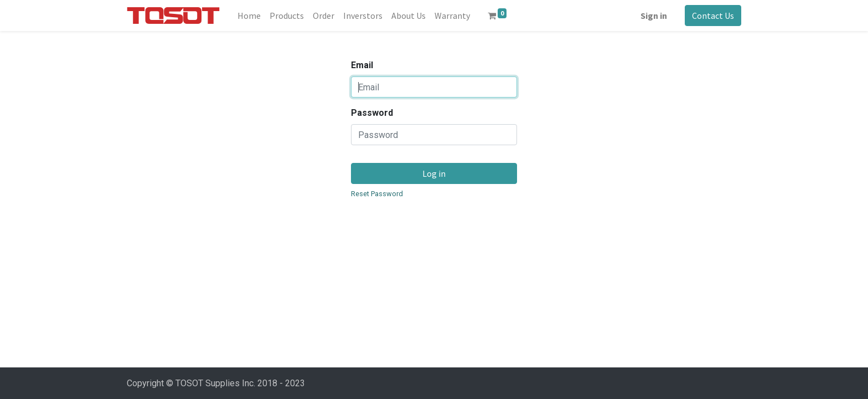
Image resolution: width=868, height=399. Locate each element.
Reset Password (377, 194)
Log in (434, 173)
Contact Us (713, 16)
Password (372, 113)
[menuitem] (249, 16)
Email (362, 65)
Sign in (654, 16)
